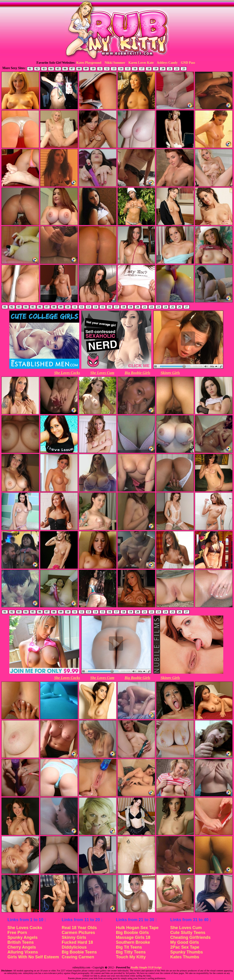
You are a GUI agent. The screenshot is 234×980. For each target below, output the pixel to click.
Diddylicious (74, 947)
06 (65, 69)
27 (186, 307)
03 (44, 69)
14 (121, 69)
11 (100, 69)
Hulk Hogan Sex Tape (137, 928)
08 (79, 69)
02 (37, 69)
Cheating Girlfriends (190, 937)
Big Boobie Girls (137, 373)
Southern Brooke (133, 942)
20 (163, 69)
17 (142, 69)
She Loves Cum (102, 373)
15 (128, 69)
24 (165, 307)
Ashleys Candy (167, 63)
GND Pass (188, 63)
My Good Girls (184, 942)
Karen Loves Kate (141, 63)
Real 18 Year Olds (79, 928)
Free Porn (17, 933)
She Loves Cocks (67, 373)
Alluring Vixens (23, 952)
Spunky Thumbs (186, 952)
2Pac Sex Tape (185, 947)
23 (184, 69)
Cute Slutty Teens (188, 933)
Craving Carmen (78, 957)
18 (149, 69)
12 (107, 69)
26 (179, 307)
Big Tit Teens (129, 947)
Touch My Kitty (131, 957)
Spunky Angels (22, 937)
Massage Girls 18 (133, 937)
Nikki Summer (115, 63)
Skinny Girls (170, 373)
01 (30, 69)
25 (172, 307)
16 (135, 69)
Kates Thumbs (185, 957)
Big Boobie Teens (79, 952)
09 (86, 69)
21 (170, 69)
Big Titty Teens (131, 952)
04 (51, 69)
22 (177, 69)
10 (93, 69)
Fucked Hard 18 (77, 942)
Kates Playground (89, 63)
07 (72, 69)
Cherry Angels (22, 947)
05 (58, 69)
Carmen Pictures (78, 933)
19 (156, 69)
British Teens (21, 942)
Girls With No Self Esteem (33, 957)
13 (114, 69)
